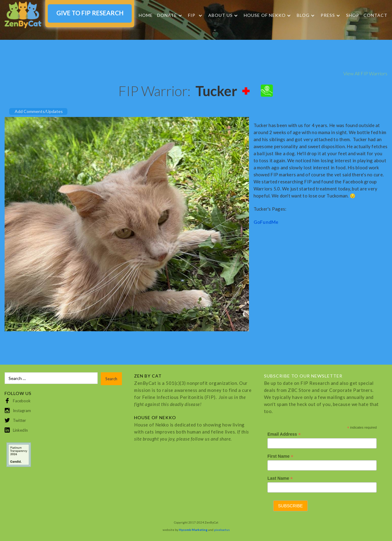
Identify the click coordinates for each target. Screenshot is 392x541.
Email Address (284, 434)
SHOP (353, 15)
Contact (375, 15)
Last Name (280, 478)
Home (146, 15)
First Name (280, 456)
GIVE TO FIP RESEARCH (90, 13)
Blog (303, 15)
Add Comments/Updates (39, 111)
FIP (192, 15)
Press (328, 15)
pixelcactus (222, 530)
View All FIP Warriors (365, 73)
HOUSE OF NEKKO (265, 15)
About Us (221, 15)
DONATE (167, 15)
